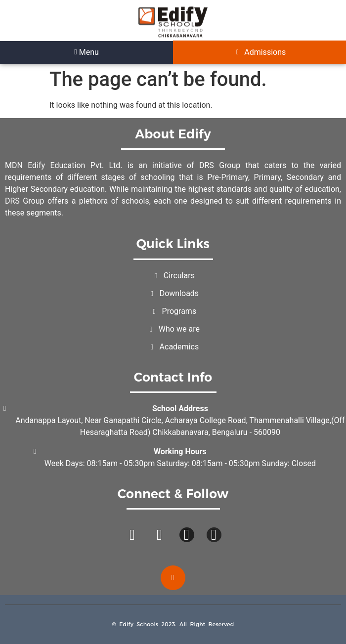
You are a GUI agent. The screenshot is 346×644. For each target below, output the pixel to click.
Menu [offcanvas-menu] (86, 52)
